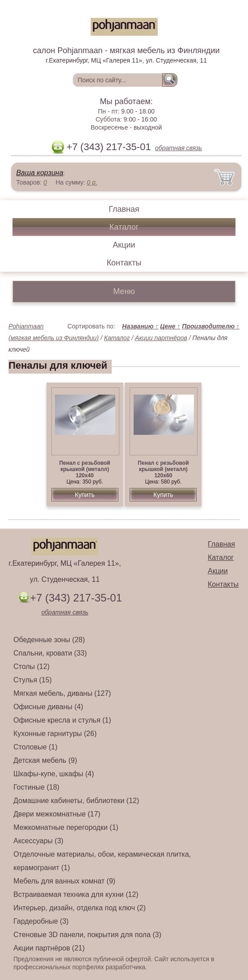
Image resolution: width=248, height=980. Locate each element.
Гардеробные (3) (41, 921)
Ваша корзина (40, 173)
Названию (140, 326)
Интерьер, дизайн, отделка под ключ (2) (80, 908)
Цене (170, 326)
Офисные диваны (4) (48, 707)
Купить (84, 495)
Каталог (124, 227)
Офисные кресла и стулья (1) (62, 720)
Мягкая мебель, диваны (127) (62, 693)
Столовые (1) (36, 747)
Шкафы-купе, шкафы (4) (54, 774)
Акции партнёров (161, 338)
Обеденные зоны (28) (49, 640)
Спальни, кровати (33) (50, 653)
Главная (124, 209)
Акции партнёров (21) (49, 948)
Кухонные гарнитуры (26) (55, 734)
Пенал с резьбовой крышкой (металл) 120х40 (84, 469)
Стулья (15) (33, 680)
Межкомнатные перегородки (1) (66, 827)
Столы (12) (32, 667)
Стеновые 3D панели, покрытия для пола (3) (87, 935)
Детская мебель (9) (45, 760)
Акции (124, 245)
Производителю (211, 326)
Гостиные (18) (36, 787)
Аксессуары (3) (38, 841)
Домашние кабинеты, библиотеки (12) (76, 801)
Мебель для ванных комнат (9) (64, 881)
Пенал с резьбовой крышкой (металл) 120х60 (163, 469)
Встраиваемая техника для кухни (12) (76, 894)
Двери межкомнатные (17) (57, 814)
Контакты (124, 263)
